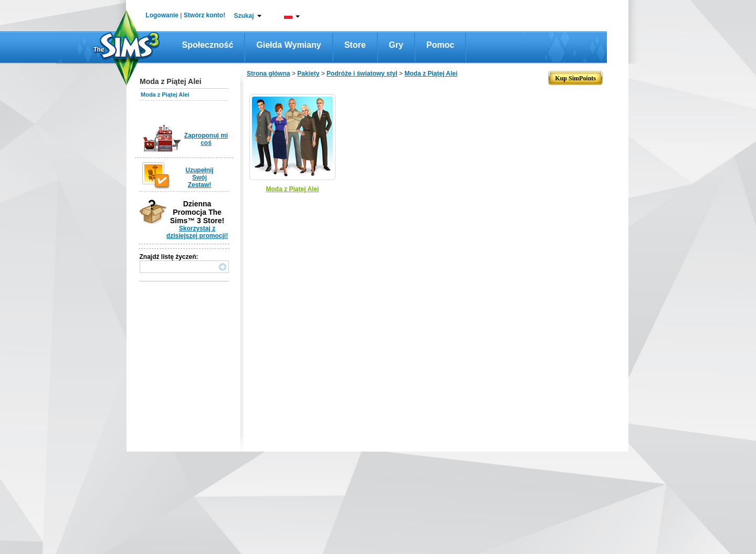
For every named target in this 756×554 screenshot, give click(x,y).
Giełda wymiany (288, 45)
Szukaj (244, 16)
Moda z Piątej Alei (165, 95)
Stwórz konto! (204, 15)
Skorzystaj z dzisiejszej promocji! (197, 232)
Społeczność (208, 45)
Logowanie (162, 15)
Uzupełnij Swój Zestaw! (199, 177)
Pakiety (308, 74)
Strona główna (269, 74)
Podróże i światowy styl (362, 74)
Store (355, 45)
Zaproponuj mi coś (206, 139)
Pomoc (440, 45)
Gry (396, 45)
